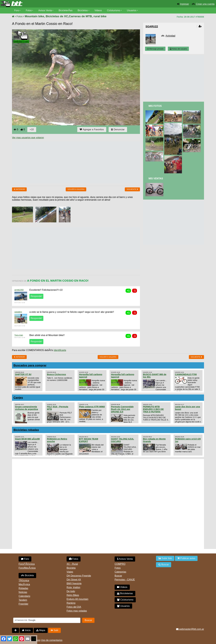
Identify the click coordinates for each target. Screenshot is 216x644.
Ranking (71, 603)
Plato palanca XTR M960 (92, 407)
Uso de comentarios (52, 640)
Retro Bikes (73, 595)
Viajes (70, 572)
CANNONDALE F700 (186, 374)
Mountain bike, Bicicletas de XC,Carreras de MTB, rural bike (66, 16)
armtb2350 (19, 290)
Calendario (24, 596)
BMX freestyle (74, 583)
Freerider (23, 604)
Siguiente (132, 189)
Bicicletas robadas (26, 430)
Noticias (23, 592)
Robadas (23, 588)
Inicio (26, 630)
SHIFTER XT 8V (23, 374)
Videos (99, 10)
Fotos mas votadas (77, 611)
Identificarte (60, 350)
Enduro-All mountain (77, 599)
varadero (18, 312)
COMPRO (120, 564)
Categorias (120, 572)
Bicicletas (84, 10)
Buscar (118, 576)
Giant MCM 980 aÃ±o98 (27, 439)
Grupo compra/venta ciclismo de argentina (26, 408)
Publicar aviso (186, 558)
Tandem (23, 600)
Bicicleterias (125, 593)
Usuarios (132, 10)
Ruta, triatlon (73, 587)
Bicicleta (27, 575)
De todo (71, 591)
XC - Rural (72, 564)
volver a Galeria (76, 189)
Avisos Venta (46, 10)
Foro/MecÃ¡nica (27, 568)
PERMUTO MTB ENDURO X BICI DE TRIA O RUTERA (153, 409)
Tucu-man (19, 335)
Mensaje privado (155, 49)
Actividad (170, 36)
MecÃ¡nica (24, 584)
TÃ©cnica (24, 580)
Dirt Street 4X (74, 580)
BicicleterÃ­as (66, 10)
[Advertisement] (67, 162)
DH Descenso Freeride (79, 576)
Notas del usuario (178, 49)
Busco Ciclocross (56, 374)
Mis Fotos (155, 106)
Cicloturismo (114, 10)
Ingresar (185, 4)
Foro (17, 10)
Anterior (19, 189)
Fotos (29, 10)
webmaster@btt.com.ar (190, 629)
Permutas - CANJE (125, 580)
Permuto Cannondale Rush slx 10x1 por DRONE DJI (122, 409)
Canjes (18, 398)
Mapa (41, 630)
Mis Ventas (156, 179)
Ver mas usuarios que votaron (28, 138)
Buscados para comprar (30, 365)
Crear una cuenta (205, 4)
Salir (55, 630)
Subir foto (165, 558)
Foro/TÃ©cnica (27, 564)
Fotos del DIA (74, 607)
